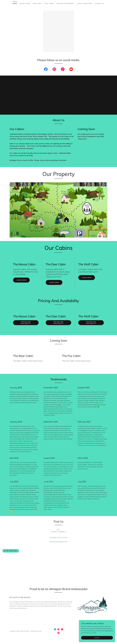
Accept (97, 639)
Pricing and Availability (26, 326)
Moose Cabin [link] (25, 4)
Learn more (21, 283)
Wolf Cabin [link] (49, 4)
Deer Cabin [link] (37, 4)
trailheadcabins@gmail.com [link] (58, 545)
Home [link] (15, 4)
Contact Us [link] (100, 4)
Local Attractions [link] (85, 4)
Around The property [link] (65, 4)
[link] (46, 73)
